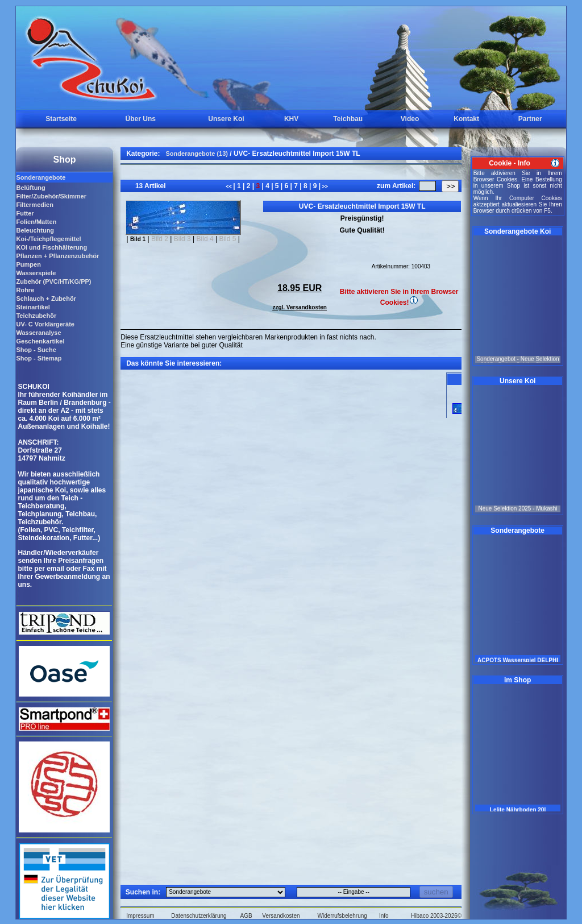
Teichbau (348, 119)
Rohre (25, 290)
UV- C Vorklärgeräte (45, 324)
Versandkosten (281, 916)
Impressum (140, 916)
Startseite (61, 119)
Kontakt (466, 119)
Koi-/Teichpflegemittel (48, 239)
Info (384, 916)
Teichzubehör (36, 316)
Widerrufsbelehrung (342, 916)
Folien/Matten (36, 222)
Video (410, 119)
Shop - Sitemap (39, 358)
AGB (246, 916)
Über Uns (141, 119)
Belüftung (30, 188)
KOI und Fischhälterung (51, 247)
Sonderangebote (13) (197, 154)
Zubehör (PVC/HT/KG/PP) (53, 281)
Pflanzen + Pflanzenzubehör (57, 256)
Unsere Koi (226, 119)
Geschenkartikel (40, 341)
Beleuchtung (35, 230)
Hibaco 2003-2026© (436, 916)
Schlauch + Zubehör (46, 299)
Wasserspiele (36, 273)
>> (324, 187)
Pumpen (28, 264)
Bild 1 (138, 239)
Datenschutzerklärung (199, 916)
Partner (530, 119)
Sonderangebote (41, 177)
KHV (291, 119)
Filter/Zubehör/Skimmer (51, 196)
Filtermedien (34, 205)
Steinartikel (33, 307)
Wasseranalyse (38, 333)
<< (229, 187)
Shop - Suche (36, 350)
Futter (25, 213)
